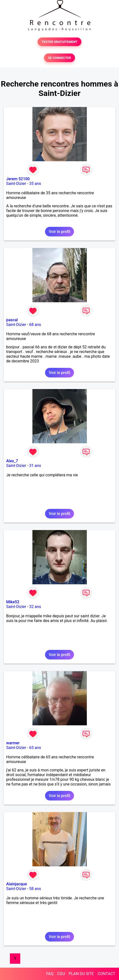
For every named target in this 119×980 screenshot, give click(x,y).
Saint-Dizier (16, 184)
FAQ (50, 974)
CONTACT (106, 974)
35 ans (35, 184)
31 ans (35, 466)
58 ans (35, 889)
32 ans (35, 607)
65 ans (35, 748)
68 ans (35, 325)
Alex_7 (12, 461)
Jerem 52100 (18, 179)
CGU (61, 974)
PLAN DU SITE (81, 974)
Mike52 (13, 602)
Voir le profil (59, 232)
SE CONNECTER (59, 58)
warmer (13, 743)
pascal (12, 320)
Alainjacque (17, 884)
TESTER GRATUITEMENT (59, 42)
